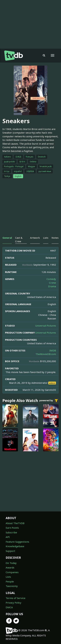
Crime (52, 283)
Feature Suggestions (17, 542)
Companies (12, 572)
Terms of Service (16, 598)
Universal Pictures (46, 326)
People (10, 581)
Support (10, 551)
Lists (8, 577)
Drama (52, 286)
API (8, 537)
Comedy (51, 279)
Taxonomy (12, 586)
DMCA (9, 607)
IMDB (53, 350)
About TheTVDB (15, 523)
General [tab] (7, 238)
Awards (10, 567)
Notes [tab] (55, 238)
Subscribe (11, 532)
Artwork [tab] (35, 238)
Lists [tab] (46, 238)
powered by (49, 401)
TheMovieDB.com (46, 354)
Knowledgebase (15, 546)
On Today (11, 563)
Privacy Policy (14, 603)
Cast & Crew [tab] (19, 239)
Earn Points (12, 528)
